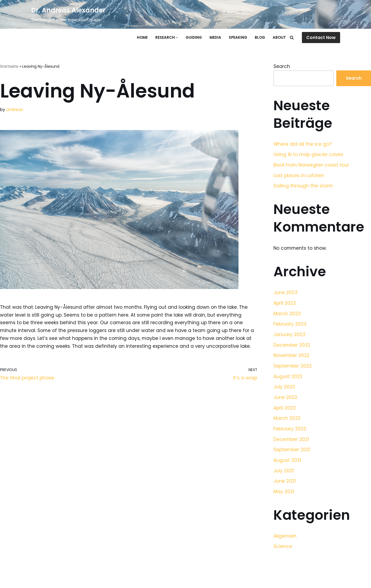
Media (215, 38)
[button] (177, 38)
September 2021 (292, 451)
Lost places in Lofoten (299, 176)
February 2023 (290, 324)
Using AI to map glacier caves (309, 155)
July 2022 (284, 388)
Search (282, 66)
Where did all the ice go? (303, 144)
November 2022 (292, 356)
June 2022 (285, 398)
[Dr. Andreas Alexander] (68, 14)
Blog (260, 38)
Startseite (9, 66)
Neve (37, 581)
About (279, 38)
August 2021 (287, 462)
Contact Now (321, 38)
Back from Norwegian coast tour (312, 165)
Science (283, 548)
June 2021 (285, 483)
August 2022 (288, 377)
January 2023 (289, 335)
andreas (15, 110)
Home (142, 38)
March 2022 (287, 420)
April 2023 (285, 304)
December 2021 (291, 440)
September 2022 (293, 367)
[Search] (292, 38)
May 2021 (284, 493)
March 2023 (287, 314)
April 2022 (285, 409)
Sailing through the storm (303, 186)
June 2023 (285, 293)
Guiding (194, 38)
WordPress (88, 581)
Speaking (238, 38)
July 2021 (284, 472)
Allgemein (285, 538)
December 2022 (292, 346)
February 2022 (290, 430)
